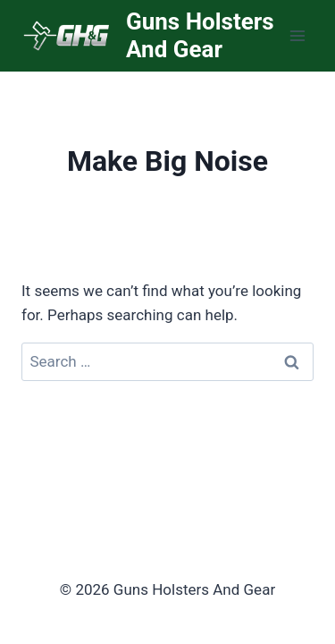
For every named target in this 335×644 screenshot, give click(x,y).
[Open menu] (297, 35)
